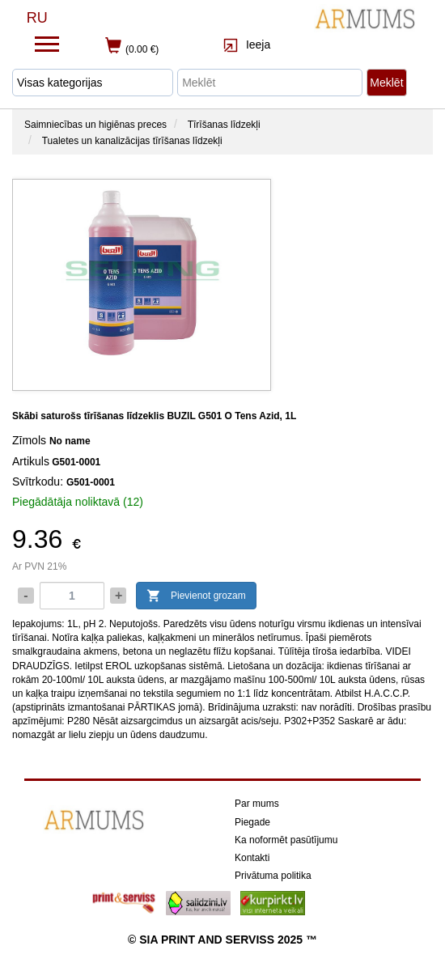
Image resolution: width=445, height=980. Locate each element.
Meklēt (386, 83)
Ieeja (246, 45)
